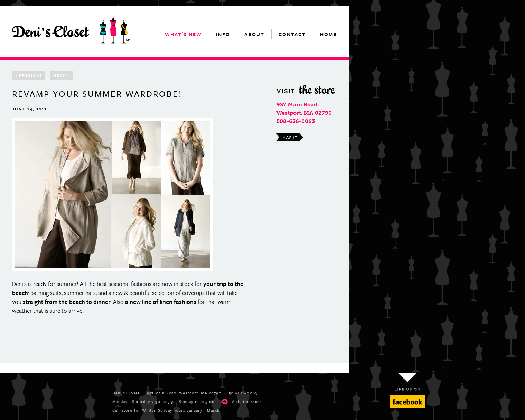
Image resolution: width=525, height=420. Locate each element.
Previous (29, 75)
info (223, 34)
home (329, 34)
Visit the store (247, 402)
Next (61, 75)
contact (292, 34)
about (254, 34)
